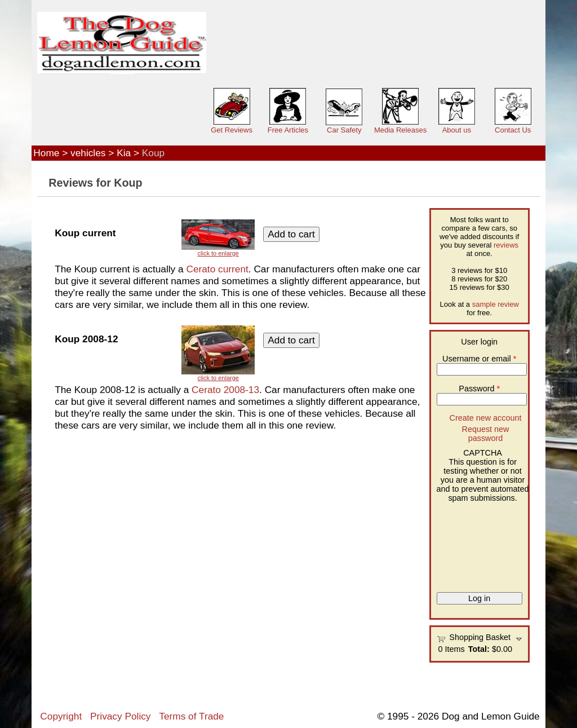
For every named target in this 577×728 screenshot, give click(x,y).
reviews (506, 245)
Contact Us (513, 130)
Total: (479, 649)
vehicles (88, 153)
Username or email (479, 359)
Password (479, 389)
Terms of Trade (191, 716)
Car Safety (344, 130)
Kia (124, 153)
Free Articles (288, 130)
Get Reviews (232, 130)
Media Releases (400, 130)
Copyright (61, 716)
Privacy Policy (120, 716)
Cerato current (217, 269)
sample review (496, 304)
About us (457, 130)
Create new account (485, 418)
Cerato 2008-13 (225, 390)
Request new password (485, 434)
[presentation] (483, 543)
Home (46, 153)
